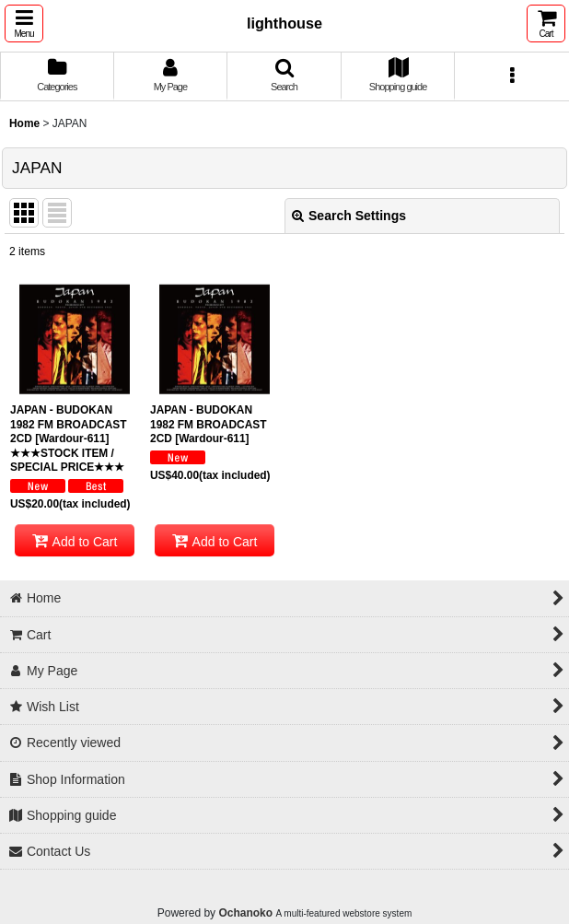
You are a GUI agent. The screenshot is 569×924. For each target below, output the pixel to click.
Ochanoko (245, 913)
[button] (24, 23)
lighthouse (284, 23)
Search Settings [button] (349, 216)
